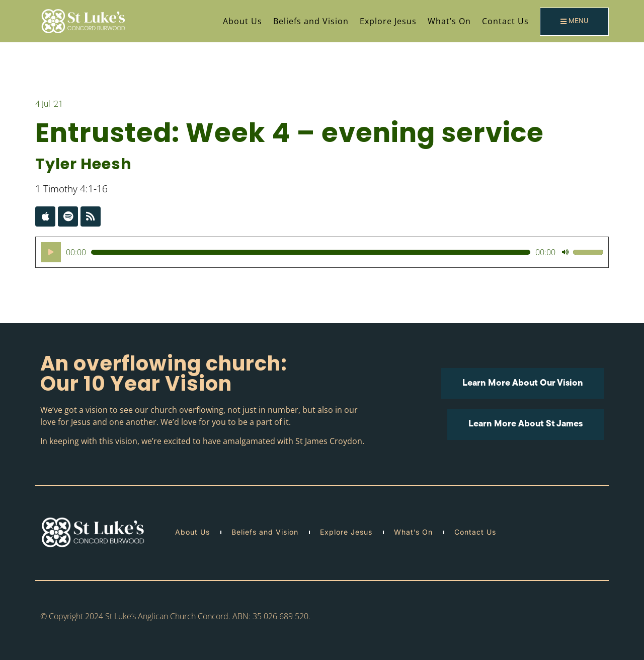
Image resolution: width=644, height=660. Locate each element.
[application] (322, 252)
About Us (243, 21)
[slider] (311, 252)
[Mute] (565, 252)
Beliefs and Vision (311, 21)
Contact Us (505, 21)
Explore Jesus (388, 21)
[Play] (51, 252)
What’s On (449, 21)
